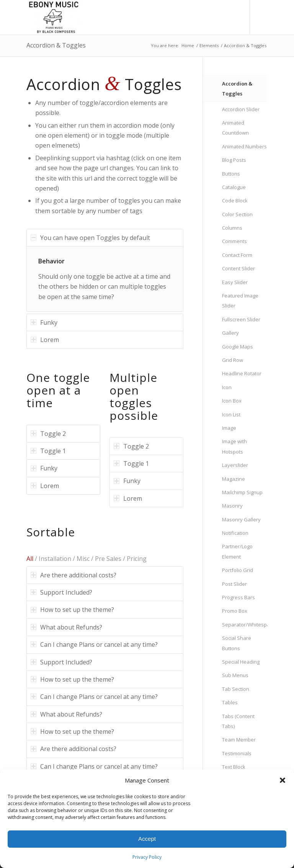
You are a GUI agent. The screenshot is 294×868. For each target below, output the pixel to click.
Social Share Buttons (237, 643)
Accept (147, 839)
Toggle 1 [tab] (48, 451)
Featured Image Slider (240, 301)
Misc (83, 559)
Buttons (231, 174)
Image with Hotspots (234, 446)
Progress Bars (238, 597)
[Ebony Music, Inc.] (54, 17)
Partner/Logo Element (237, 551)
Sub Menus (235, 675)
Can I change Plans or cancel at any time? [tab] (94, 644)
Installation (55, 559)
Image (229, 428)
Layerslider (235, 465)
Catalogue (234, 187)
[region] (105, 279)
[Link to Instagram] (262, 17)
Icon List (231, 414)
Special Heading (241, 662)
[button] (283, 780)
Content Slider (238, 268)
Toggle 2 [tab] (48, 434)
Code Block (235, 201)
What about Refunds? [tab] (66, 627)
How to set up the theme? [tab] (72, 610)
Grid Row (233, 360)
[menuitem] (219, 17)
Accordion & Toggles (56, 45)
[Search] (219, 17)
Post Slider (234, 584)
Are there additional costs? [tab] (73, 575)
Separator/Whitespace (245, 625)
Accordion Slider (241, 109)
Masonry (232, 506)
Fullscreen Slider (241, 319)
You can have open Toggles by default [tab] (90, 238)
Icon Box (232, 401)
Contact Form (237, 255)
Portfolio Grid (238, 570)
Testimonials (237, 753)
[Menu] (236, 17)
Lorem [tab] (45, 340)
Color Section (237, 214)
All (30, 559)
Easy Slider (235, 282)
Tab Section (236, 689)
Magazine (234, 479)
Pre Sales (108, 559)
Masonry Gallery (241, 519)
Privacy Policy (147, 857)
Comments (234, 241)
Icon (227, 387)
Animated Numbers (244, 146)
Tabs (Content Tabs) (238, 721)
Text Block (234, 767)
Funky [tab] (44, 322)
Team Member (239, 740)
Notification (235, 533)
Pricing (137, 559)
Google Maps (238, 347)
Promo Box (235, 611)
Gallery (230, 333)
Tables (230, 702)
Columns (232, 228)
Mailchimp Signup (242, 492)
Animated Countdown (235, 128)
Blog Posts (234, 160)
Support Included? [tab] (61, 592)
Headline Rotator (242, 373)
